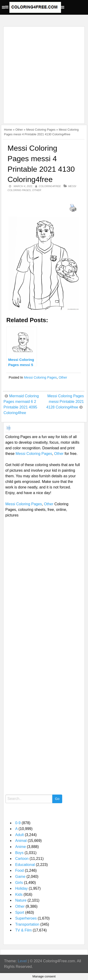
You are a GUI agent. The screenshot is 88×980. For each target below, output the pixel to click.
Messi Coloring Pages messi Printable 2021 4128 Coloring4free (65, 402)
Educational (25, 865)
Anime (21, 847)
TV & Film (23, 930)
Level (22, 961)
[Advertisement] (44, 72)
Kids (19, 895)
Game (20, 877)
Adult (19, 835)
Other (19, 130)
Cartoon (22, 859)
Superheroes (26, 918)
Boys (19, 853)
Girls (19, 883)
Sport (20, 912)
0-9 (18, 823)
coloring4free (50, 186)
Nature (21, 900)
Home (8, 130)
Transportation (27, 924)
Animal (21, 841)
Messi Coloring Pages (41, 130)
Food (19, 870)
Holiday (21, 888)
